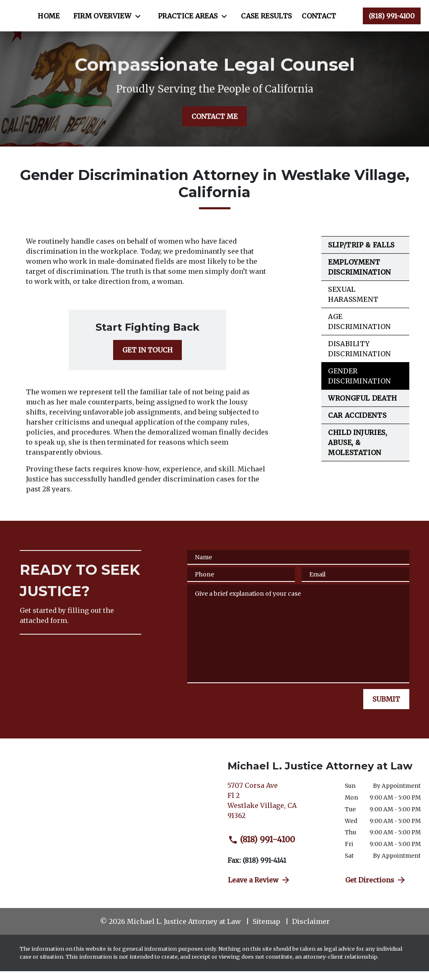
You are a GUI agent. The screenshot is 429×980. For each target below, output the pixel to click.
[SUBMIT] (386, 708)
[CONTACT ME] (214, 125)
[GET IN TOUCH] (147, 359)
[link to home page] (59, 20)
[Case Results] (148, 28)
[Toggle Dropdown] (225, 12)
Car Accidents (357, 424)
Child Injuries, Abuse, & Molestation (358, 451)
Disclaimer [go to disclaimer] (311, 930)
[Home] (134, 12)
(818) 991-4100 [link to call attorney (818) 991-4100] (261, 848)
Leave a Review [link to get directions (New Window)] (259, 889)
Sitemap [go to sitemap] (266, 930)
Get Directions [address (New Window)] (376, 889)
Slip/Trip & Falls (361, 254)
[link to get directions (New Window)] (280, 813)
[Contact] (201, 28)
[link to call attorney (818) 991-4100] (392, 20)
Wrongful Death (363, 407)
